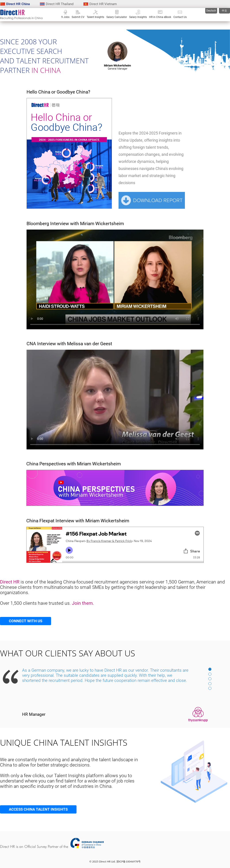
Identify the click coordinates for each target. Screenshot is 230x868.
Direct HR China (15, 4)
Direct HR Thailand (57, 4)
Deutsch (211, 11)
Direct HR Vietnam (100, 4)
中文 (224, 11)
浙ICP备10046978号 (128, 861)
